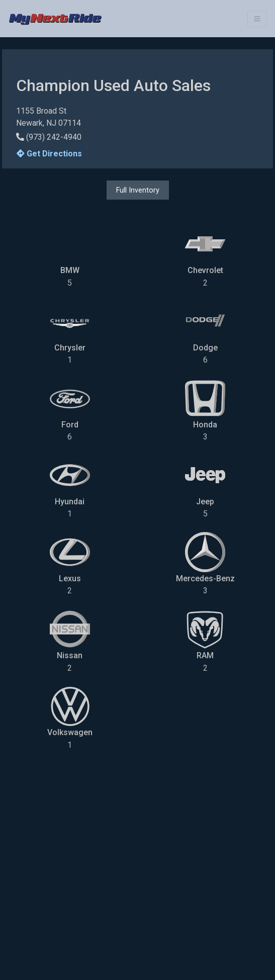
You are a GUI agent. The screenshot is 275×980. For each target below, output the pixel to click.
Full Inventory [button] (138, 190)
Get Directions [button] (49, 154)
